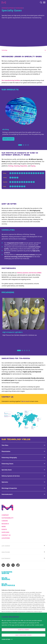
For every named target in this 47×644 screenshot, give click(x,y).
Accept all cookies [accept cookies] (23, 630)
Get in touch (25, 401)
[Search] (41, 2)
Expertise (4, 8)
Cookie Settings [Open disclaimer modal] (6, 639)
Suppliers (5, 532)
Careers (5, 521)
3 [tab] (26, 147)
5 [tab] (29, 352)
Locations (6, 538)
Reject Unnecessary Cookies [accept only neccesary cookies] (23, 635)
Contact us (6, 535)
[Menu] (44, 2)
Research (5, 524)
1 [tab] (19, 147)
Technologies (19, 8)
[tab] (23, 546)
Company (5, 515)
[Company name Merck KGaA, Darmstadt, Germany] (4, 2)
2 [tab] (23, 147)
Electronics (11, 8)
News (4, 527)
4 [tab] (28, 147)
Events (4, 529)
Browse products (8, 139)
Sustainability (8, 518)
